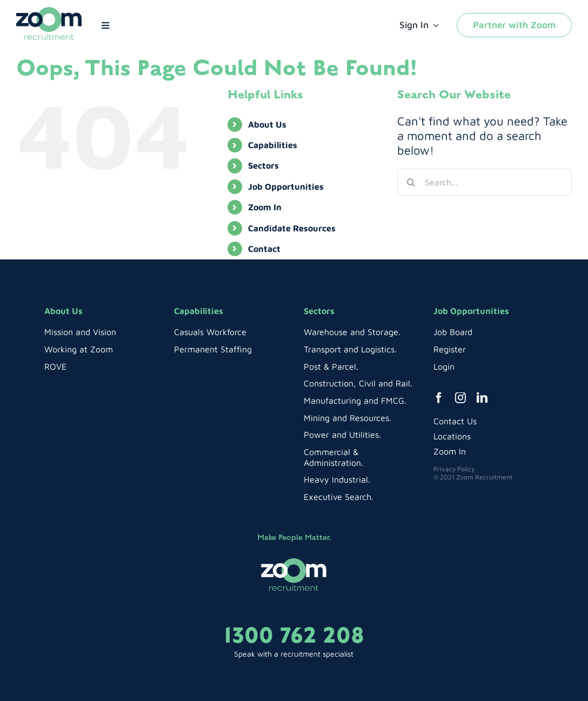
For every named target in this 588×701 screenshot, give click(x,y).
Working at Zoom (79, 349)
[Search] (411, 182)
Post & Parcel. (331, 366)
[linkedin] (482, 398)
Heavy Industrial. (337, 479)
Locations (452, 436)
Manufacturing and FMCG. (355, 400)
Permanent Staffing (213, 349)
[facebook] (439, 398)
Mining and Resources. (348, 418)
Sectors (263, 165)
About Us (267, 124)
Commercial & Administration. (333, 457)
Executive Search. (339, 497)
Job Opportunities (286, 186)
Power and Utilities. (342, 435)
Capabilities (273, 145)
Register (450, 349)
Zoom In (265, 207)
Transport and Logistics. (350, 349)
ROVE (55, 366)
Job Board (453, 332)
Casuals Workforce (210, 332)
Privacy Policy (454, 469)
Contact (264, 249)
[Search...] (485, 182)
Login (444, 366)
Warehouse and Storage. (352, 332)
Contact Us (455, 421)
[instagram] (460, 398)
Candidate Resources (292, 228)
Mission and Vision (80, 332)
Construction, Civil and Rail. (358, 383)
